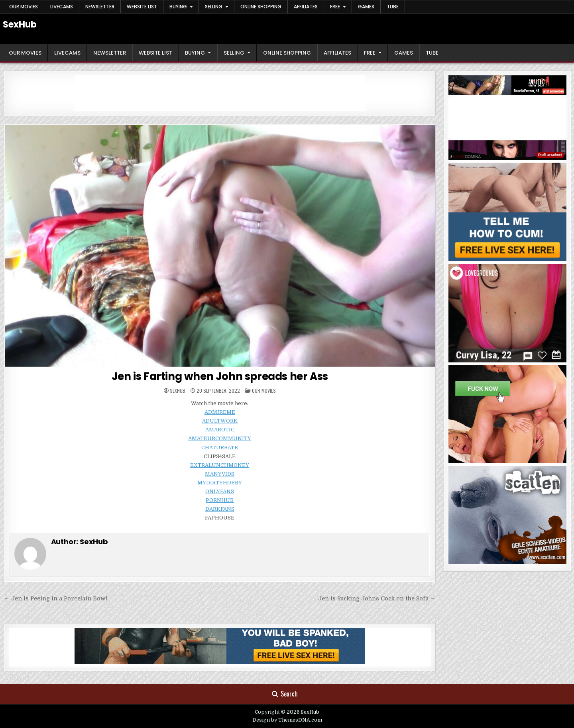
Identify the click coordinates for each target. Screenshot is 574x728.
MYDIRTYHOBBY (220, 483)
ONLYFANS (220, 491)
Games (366, 7)
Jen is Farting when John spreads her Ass (220, 376)
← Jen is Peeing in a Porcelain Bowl (56, 598)
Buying (178, 7)
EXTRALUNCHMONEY (220, 465)
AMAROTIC (220, 430)
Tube (393, 7)
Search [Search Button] (285, 694)
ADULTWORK (220, 421)
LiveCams (62, 7)
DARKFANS (220, 509)
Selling (214, 7)
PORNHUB (220, 500)
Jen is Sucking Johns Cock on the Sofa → (377, 598)
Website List (142, 7)
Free (335, 7)
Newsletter (100, 7)
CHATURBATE (220, 448)
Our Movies (24, 7)
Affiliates (306, 7)
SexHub (20, 25)
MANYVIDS (220, 474)
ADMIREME (220, 412)
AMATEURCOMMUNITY (220, 438)
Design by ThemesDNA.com (287, 720)
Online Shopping (261, 7)
